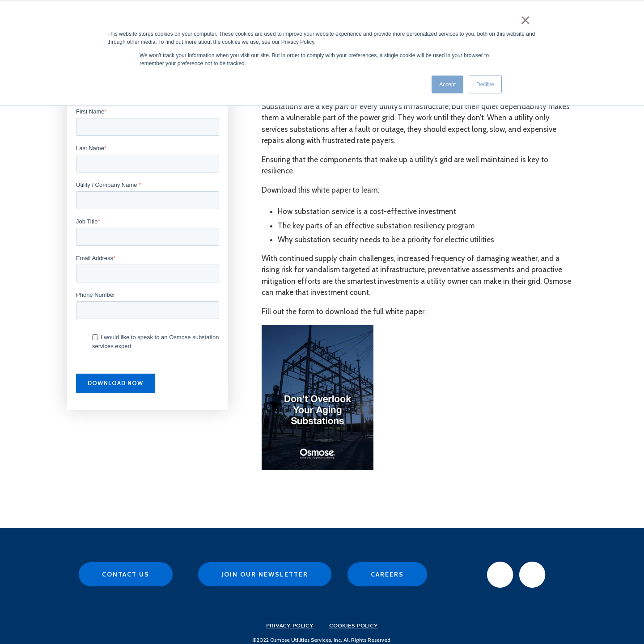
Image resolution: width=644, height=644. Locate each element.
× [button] (527, 17)
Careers (387, 574)
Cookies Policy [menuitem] (354, 626)
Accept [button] (447, 80)
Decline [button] (485, 80)
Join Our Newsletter (265, 574)
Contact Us (126, 574)
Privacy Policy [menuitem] (290, 626)
